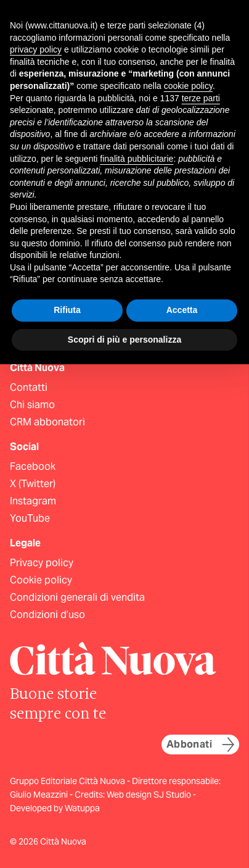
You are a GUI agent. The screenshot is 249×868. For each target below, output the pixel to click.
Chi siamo (32, 405)
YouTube (30, 518)
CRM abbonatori (47, 422)
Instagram (33, 501)
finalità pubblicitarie (137, 159)
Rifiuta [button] (67, 310)
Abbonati (200, 745)
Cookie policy (41, 580)
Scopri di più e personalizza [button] (124, 340)
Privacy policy (42, 563)
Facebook (33, 466)
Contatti (29, 387)
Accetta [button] (182, 310)
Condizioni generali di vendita (77, 597)
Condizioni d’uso (47, 615)
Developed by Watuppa (55, 808)
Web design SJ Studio (150, 795)
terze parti (201, 98)
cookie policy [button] (188, 86)
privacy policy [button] (36, 49)
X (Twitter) (33, 484)
